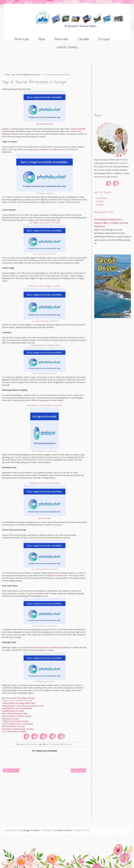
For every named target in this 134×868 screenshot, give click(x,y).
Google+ (100, 204)
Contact (100, 201)
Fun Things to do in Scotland (44, 681)
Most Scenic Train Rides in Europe (20, 698)
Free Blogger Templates (30, 830)
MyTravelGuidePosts (30, 744)
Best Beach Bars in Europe (13, 726)
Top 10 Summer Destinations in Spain (44, 569)
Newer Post (11, 771)
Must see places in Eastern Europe (17, 716)
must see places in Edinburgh (48, 647)
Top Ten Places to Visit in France (44, 254)
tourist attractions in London (46, 149)
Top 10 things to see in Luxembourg (17, 724)
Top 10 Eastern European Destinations (44, 321)
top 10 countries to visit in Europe (44, 626)
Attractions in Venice (11, 719)
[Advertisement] (50, 65)
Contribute (101, 198)
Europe (104, 39)
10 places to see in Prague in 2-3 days (44, 286)
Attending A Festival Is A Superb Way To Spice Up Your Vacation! (111, 223)
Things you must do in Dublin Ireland (44, 483)
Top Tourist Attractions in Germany (44, 451)
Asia (42, 39)
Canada (83, 39)
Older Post (78, 771)
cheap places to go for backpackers (17, 708)
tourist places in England (44, 193)
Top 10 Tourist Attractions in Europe (26, 75)
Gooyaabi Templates (63, 830)
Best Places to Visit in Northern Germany (44, 405)
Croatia (74, 131)
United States (67, 47)
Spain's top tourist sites (58, 575)
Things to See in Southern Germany (17, 701)
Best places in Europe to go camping (18, 729)
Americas (22, 39)
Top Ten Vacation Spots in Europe (44, 373)
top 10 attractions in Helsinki (14, 731)
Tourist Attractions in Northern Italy (44, 345)
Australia (61, 39)
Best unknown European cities (15, 713)
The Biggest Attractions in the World (44, 223)
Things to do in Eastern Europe (15, 721)
